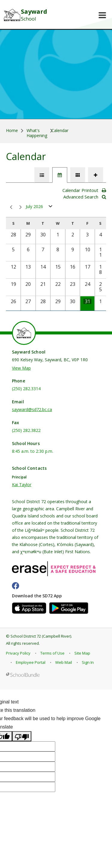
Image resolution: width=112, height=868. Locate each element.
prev (11, 207)
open (51, 208)
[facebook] (16, 586)
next (21, 207)
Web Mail (64, 662)
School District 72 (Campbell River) (41, 636)
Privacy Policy (18, 653)
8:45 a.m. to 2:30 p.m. (33, 451)
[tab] (42, 175)
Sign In (88, 662)
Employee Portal (31, 662)
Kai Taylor (22, 485)
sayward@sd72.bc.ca (32, 409)
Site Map (82, 653)
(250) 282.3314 (26, 389)
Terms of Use (52, 653)
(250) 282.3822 (26, 430)
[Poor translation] (22, 736)
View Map (21, 368)
